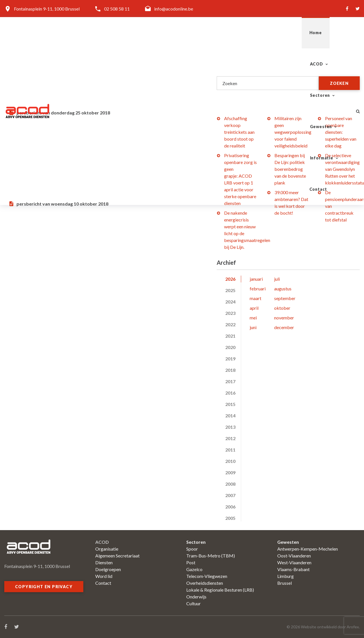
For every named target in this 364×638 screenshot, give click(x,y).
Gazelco (194, 569)
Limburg (286, 576)
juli (277, 279)
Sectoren (201, 33)
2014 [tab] (230, 416)
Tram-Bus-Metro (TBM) (211, 556)
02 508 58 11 (117, 9)
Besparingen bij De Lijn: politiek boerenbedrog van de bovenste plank (290, 169)
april (254, 308)
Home (133, 33)
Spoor (192, 549)
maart (256, 298)
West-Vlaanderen (294, 562)
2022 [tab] (230, 324)
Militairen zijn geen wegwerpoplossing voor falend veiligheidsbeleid (293, 132)
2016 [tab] (230, 393)
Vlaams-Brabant (293, 569)
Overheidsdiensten (205, 583)
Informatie (289, 33)
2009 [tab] (230, 472)
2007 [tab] (230, 495)
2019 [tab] (230, 359)
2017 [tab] (230, 381)
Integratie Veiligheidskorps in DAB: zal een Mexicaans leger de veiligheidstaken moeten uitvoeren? (105, 143)
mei (253, 318)
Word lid (104, 576)
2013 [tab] (230, 427)
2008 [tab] (230, 484)
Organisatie (107, 549)
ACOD (162, 33)
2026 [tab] (230, 279)
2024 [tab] (230, 302)
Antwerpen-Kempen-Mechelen (308, 549)
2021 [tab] (230, 336)
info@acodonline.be (174, 9)
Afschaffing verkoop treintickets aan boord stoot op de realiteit (239, 132)
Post (191, 562)
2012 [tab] (230, 438)
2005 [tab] (230, 518)
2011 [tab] (230, 450)
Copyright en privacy (44, 587)
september (285, 298)
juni (253, 327)
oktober (282, 308)
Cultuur (194, 603)
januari (256, 279)
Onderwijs (196, 597)
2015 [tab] (230, 404)
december (284, 327)
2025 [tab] (230, 290)
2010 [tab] (230, 461)
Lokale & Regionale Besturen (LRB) (220, 590)
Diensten (104, 562)
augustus (283, 289)
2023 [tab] (230, 313)
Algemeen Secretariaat (117, 556)
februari (258, 289)
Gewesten (244, 33)
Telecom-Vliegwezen (207, 576)
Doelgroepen (108, 569)
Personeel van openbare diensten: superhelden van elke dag (341, 132)
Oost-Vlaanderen (294, 556)
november (284, 318)
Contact (330, 33)
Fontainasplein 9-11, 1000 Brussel (47, 9)
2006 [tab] (230, 507)
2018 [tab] (230, 370)
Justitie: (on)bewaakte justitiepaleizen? (97, 71)
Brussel (285, 583)
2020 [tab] (230, 347)
